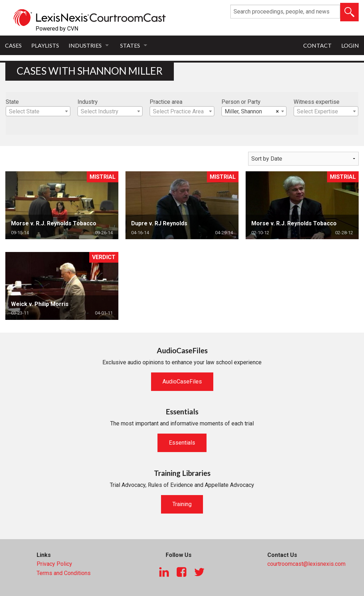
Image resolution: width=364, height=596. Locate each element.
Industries (85, 45)
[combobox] (38, 111)
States (130, 45)
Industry (88, 102)
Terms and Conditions (64, 573)
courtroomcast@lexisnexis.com (306, 564)
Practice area (166, 102)
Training (182, 504)
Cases (13, 45)
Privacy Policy (54, 564)
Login (350, 45)
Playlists (45, 45)
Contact (317, 45)
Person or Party (241, 102)
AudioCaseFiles (182, 382)
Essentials (182, 443)
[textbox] (38, 112)
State (12, 102)
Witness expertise (317, 102)
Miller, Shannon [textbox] (252, 112)
